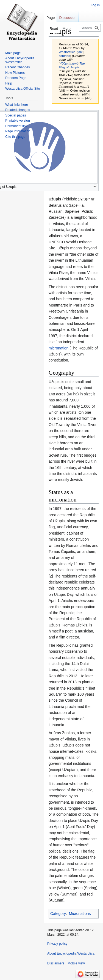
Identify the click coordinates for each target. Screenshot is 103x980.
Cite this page (15, 137)
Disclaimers (56, 963)
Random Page (16, 78)
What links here (17, 105)
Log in (95, 5)
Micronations (80, 914)
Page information (18, 131)
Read (51, 29)
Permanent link (16, 126)
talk (80, 52)
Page (51, 18)
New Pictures (15, 73)
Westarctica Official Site (23, 89)
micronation (59, 348)
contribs (64, 56)
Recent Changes (17, 67)
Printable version (17, 121)
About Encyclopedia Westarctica (20, 60)
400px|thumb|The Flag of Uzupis (72, 65)
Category (58, 914)
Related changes (18, 110)
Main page (13, 53)
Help (9, 83)
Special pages (16, 115)
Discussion (68, 18)
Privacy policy (57, 944)
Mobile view (76, 963)
